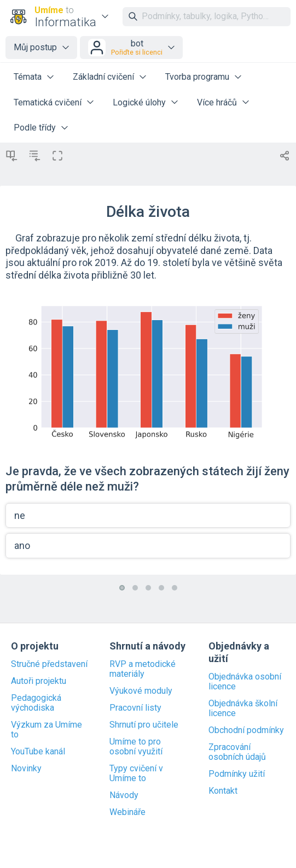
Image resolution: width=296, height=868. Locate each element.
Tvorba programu (197, 77)
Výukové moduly (141, 691)
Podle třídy (35, 128)
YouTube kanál (38, 752)
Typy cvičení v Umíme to (136, 773)
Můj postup (35, 47)
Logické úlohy (139, 102)
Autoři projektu (39, 681)
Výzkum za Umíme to (47, 730)
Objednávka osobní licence (245, 682)
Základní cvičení (103, 77)
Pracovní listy (135, 708)
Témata (28, 77)
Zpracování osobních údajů (237, 752)
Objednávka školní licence (243, 708)
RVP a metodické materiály (143, 669)
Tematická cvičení (48, 102)
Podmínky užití (237, 774)
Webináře (127, 812)
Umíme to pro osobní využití (136, 747)
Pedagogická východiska (36, 703)
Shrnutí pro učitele (144, 725)
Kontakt (223, 791)
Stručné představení (49, 664)
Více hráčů (217, 102)
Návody (124, 795)
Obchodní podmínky (246, 730)
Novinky (26, 769)
